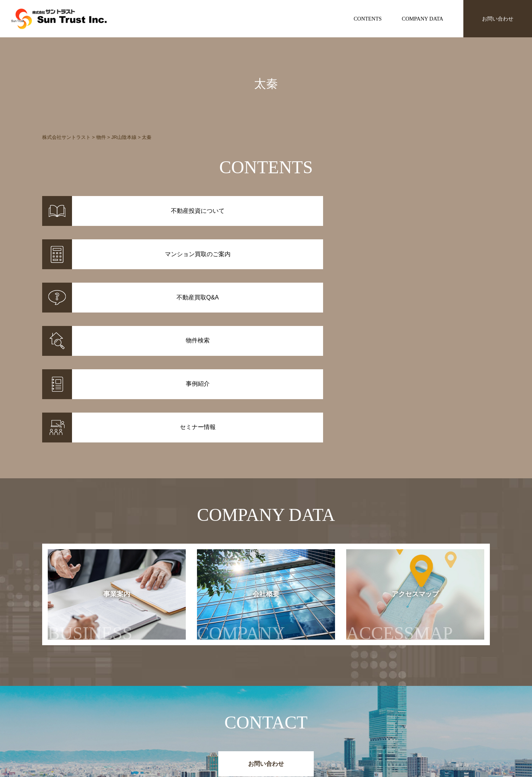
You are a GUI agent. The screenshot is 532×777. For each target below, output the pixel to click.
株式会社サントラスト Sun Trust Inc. (102, 692)
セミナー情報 (373, 719)
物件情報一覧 (215, 709)
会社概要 (248, 462)
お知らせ (368, 709)
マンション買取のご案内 (294, 719)
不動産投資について (289, 709)
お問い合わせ (498, 19)
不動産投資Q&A (284, 729)
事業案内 (90, 462)
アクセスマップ (414, 462)
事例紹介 (210, 719)
